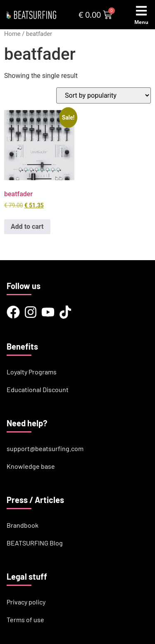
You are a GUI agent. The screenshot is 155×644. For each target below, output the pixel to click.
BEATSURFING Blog (35, 543)
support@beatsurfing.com (45, 448)
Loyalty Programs (32, 372)
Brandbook (23, 525)
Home (12, 34)
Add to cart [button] (27, 227)
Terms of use (25, 619)
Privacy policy (26, 602)
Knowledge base (31, 466)
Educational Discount (38, 389)
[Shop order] (104, 95)
